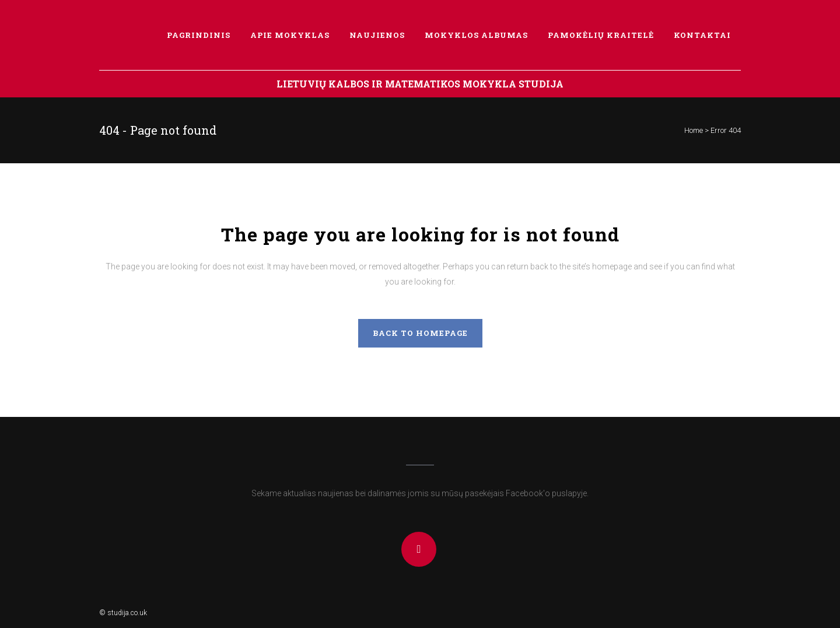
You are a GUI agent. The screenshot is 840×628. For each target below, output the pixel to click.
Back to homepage (420, 333)
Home (694, 130)
